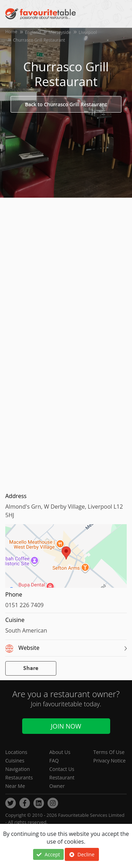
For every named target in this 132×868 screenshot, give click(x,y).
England (33, 32)
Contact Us (62, 769)
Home (11, 32)
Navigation (18, 769)
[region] (66, 559)
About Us (60, 752)
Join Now (66, 726)
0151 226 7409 (24, 605)
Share (31, 668)
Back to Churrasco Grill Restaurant (66, 104)
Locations (16, 752)
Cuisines (15, 761)
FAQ (54, 761)
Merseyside (60, 32)
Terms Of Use (109, 752)
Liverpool (88, 32)
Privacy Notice (109, 761)
